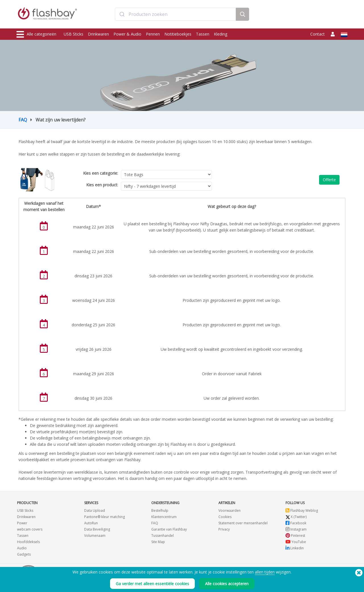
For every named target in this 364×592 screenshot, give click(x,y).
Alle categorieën (36, 34)
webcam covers (30, 529)
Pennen (153, 34)
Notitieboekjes (178, 34)
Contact (318, 34)
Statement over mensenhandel (243, 523)
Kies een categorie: (101, 173)
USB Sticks (74, 34)
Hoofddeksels (28, 542)
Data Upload (95, 510)
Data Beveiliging (97, 529)
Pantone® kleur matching (105, 517)
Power (22, 523)
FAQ (23, 120)
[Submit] (122, 15)
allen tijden (265, 572)
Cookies (225, 517)
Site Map (158, 542)
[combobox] (175, 15)
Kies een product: (102, 185)
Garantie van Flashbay (169, 529)
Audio (22, 548)
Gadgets (24, 554)
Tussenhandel (163, 536)
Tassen (203, 34)
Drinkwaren (98, 34)
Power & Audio (127, 34)
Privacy (224, 529)
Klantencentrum (164, 517)
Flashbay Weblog (302, 510)
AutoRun (91, 523)
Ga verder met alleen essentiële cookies (152, 584)
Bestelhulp (160, 510)
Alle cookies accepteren (227, 584)
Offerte (329, 180)
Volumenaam (95, 536)
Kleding (221, 34)
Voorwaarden (229, 510)
